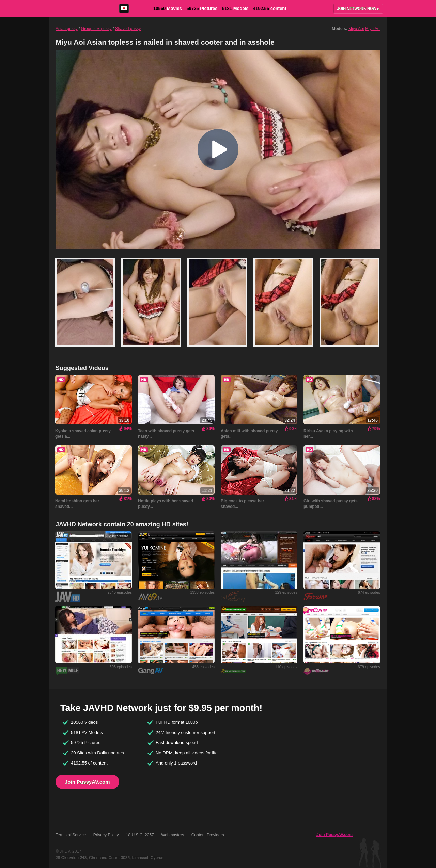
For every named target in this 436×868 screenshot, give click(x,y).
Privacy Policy (106, 835)
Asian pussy (67, 29)
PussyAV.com (79, 8)
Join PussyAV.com (87, 782)
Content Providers (208, 835)
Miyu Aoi (356, 29)
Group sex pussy (96, 29)
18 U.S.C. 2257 (140, 835)
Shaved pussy (128, 29)
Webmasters (173, 835)
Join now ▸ (358, 9)
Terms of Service (71, 835)
